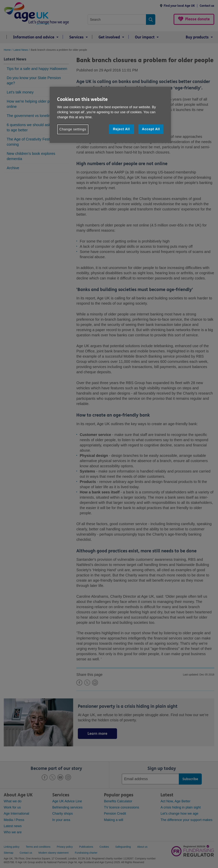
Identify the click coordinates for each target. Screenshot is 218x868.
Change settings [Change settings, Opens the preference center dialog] (73, 129)
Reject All (121, 129)
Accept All (151, 129)
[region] (110, 115)
